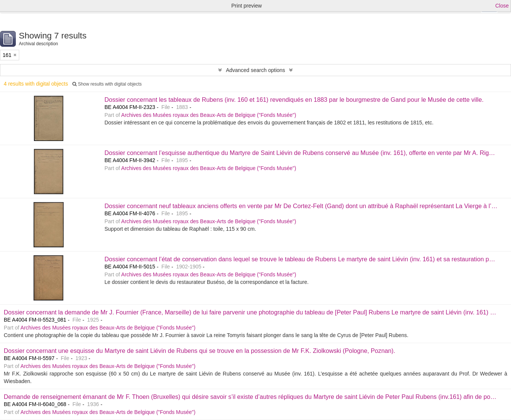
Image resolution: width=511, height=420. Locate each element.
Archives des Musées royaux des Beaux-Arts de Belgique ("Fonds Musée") (209, 115)
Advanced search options (255, 70)
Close (502, 6)
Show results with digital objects (107, 84)
